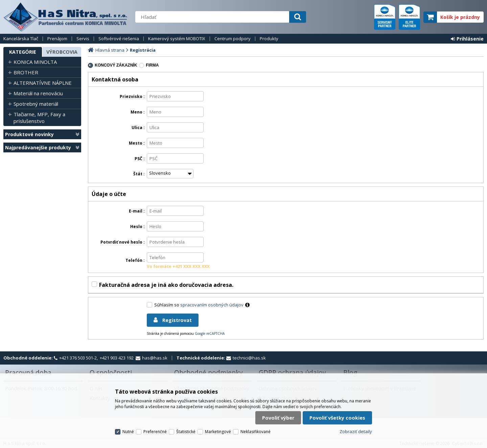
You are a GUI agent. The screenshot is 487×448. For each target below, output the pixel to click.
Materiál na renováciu (38, 93)
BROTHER (26, 72)
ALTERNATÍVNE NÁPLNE (43, 83)
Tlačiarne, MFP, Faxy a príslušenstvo (39, 118)
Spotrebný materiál (36, 104)
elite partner (409, 17)
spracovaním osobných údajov (212, 305)
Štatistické (186, 432)
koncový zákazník (116, 65)
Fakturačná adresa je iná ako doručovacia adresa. (166, 285)
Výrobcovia (62, 52)
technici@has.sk (249, 358)
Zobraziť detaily (356, 431)
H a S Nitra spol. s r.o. (66, 17)
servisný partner (385, 17)
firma (152, 65)
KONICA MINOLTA (35, 62)
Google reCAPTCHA (210, 333)
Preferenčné (155, 432)
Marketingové (218, 432)
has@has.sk (155, 358)
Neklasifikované (256, 432)
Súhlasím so (203, 305)
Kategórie (23, 52)
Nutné (128, 432)
